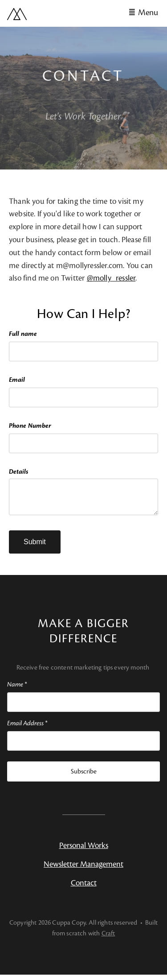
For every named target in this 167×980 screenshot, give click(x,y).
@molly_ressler (111, 278)
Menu (148, 12)
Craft (108, 939)
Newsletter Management (83, 870)
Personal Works (84, 851)
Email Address (27, 729)
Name (17, 690)
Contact (84, 888)
